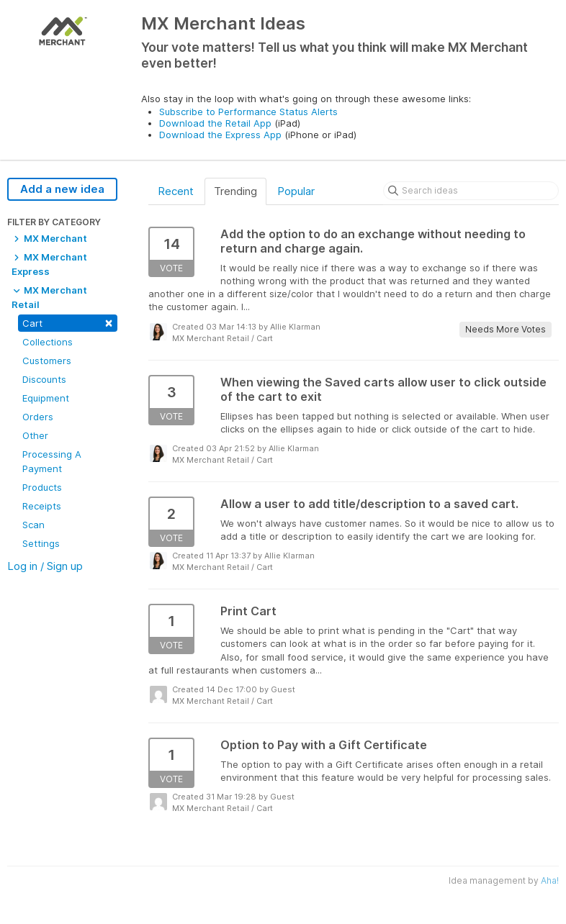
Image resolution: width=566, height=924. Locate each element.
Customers (47, 361)
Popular (296, 191)
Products (42, 487)
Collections (48, 342)
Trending (235, 191)
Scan (33, 525)
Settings (41, 543)
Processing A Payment (52, 461)
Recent (176, 191)
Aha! (550, 880)
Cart (68, 322)
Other (35, 435)
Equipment (46, 398)
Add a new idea (62, 189)
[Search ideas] (471, 191)
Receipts (42, 506)
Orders (38, 417)
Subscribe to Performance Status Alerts (248, 112)
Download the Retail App (215, 123)
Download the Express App (220, 135)
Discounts (44, 379)
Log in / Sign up (45, 566)
